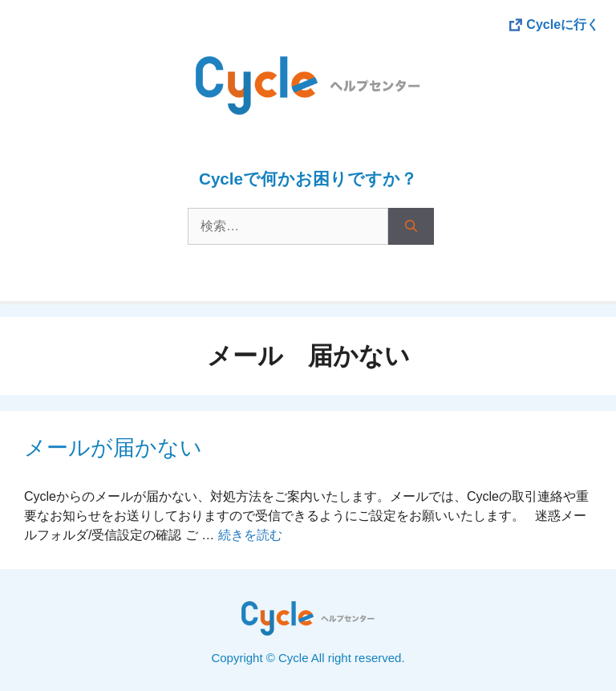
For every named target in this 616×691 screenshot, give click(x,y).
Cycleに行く (563, 24)
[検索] (411, 226)
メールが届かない (113, 448)
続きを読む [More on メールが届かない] (250, 535)
